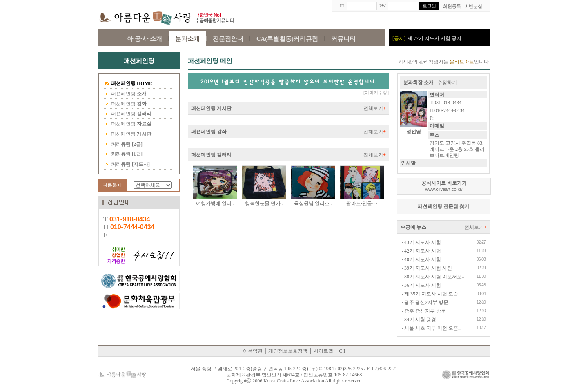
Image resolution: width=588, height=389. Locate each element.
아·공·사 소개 (145, 39)
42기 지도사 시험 (421, 251)
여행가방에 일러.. (215, 203)
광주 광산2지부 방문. (425, 302)
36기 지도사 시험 (421, 285)
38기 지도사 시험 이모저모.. (433, 277)
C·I (342, 351)
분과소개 (187, 39)
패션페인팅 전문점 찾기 (443, 206)
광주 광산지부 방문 (424, 311)
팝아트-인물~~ (362, 203)
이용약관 (253, 351)
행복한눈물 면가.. (264, 203)
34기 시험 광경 (419, 320)
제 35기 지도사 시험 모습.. (431, 294)
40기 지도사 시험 (421, 259)
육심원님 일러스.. (313, 203)
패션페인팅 (129, 84)
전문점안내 (228, 39)
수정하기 (447, 83)
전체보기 (375, 108)
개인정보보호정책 (288, 351)
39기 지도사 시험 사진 (427, 268)
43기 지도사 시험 (421, 242)
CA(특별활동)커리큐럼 (287, 39)
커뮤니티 (343, 39)
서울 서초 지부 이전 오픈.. (431, 328)
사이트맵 (323, 351)
